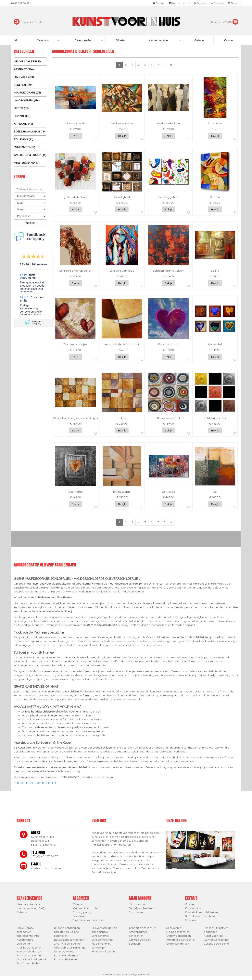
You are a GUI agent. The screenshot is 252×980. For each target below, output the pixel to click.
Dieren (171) (21, 108)
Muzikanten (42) (24, 147)
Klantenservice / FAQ (31, 908)
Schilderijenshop (102, 940)
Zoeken (30, 223)
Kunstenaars (193, 908)
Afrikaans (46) (23, 124)
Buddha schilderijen (67, 928)
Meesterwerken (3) (27, 163)
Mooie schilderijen (178, 932)
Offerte (120, 40)
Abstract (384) (24, 69)
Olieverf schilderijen (104, 928)
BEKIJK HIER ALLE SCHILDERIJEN (35, 783)
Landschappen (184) (27, 100)
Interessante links (28, 936)
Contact (229, 40)
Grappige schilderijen (143, 928)
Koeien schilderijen (29, 951)
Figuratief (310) (24, 77)
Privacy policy (82, 912)
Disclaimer (80, 916)
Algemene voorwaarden (89, 920)
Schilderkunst (100, 936)
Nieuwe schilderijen (28, 61)
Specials (190, 920)
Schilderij (135, 944)
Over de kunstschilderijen (201, 912)
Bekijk (75, 136)
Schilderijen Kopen (29, 955)
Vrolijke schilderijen (29, 948)
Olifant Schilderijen (179, 936)
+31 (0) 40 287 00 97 (44, 856)
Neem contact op (28, 904)
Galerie (199, 40)
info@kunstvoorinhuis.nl (46, 868)
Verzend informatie (85, 908)
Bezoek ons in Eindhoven (201, 916)
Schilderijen (174, 928)
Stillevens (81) (23, 139)
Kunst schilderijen (65, 959)
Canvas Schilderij (140, 940)
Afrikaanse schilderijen (181, 940)
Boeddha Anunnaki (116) (30, 131)
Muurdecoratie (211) (27, 93)
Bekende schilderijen (217, 944)
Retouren (23, 912)
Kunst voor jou (213, 936)
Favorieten (136, 912)
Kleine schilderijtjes (104, 951)
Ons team (192, 904)
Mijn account (137, 904)
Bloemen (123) (23, 85)
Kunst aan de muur (67, 955)
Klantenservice (165, 40)
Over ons (48, 40)
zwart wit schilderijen (68, 944)
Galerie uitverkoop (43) (30, 155)
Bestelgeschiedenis (141, 908)
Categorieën (89, 40)
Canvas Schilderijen (216, 940)
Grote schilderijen (178, 944)
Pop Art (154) (22, 116)
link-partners (100, 932)
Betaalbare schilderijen (69, 940)
